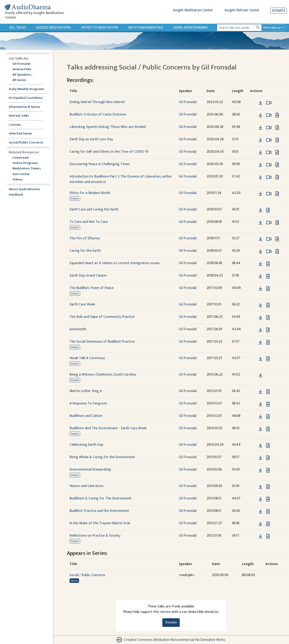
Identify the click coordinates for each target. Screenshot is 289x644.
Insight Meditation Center (193, 10)
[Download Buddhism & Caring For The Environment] (260, 499)
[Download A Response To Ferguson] (260, 404)
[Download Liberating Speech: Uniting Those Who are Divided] (260, 128)
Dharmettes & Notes (24, 107)
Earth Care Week (82, 304)
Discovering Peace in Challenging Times (100, 164)
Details (75, 199)
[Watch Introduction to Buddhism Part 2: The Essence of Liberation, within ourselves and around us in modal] (269, 177)
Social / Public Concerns (87, 575)
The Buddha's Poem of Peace (92, 288)
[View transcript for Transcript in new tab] (277, 115)
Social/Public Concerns (26, 143)
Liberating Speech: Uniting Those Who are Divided (108, 127)
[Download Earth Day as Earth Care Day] (260, 140)
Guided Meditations (54, 28)
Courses (15, 125)
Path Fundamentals (146, 28)
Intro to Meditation (100, 28)
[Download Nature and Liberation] (260, 487)
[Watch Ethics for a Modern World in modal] (269, 194)
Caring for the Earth (85, 251)
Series (74, 581)
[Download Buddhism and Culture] (260, 417)
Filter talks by (272, 28)
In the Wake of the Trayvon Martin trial (100, 523)
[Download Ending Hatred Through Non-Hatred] (260, 103)
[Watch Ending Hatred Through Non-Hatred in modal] (269, 103)
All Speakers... (22, 75)
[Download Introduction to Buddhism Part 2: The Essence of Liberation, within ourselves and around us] (260, 177)
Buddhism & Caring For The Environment (101, 498)
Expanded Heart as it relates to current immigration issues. (115, 263)
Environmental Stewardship (90, 470)
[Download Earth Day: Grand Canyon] (260, 276)
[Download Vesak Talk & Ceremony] (260, 359)
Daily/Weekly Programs (29, 89)
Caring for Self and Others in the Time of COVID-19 (109, 152)
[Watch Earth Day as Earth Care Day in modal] (269, 140)
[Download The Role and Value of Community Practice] (260, 318)
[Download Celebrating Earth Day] (260, 445)
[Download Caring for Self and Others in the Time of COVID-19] (260, 152)
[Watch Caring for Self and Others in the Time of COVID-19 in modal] (269, 152)
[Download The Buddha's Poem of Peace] (260, 289)
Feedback (16, 195)
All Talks (18, 28)
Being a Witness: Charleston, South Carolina (103, 375)
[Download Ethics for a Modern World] (260, 194)
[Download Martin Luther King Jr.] (260, 392)
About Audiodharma (24, 189)
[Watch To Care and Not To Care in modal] (269, 223)
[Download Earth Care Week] (260, 305)
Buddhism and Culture (86, 416)
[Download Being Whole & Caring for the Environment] (260, 458)
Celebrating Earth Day (86, 445)
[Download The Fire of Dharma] (260, 239)
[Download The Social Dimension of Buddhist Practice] (260, 342)
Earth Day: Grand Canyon (88, 276)
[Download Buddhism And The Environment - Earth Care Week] (260, 429)
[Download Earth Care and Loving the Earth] (260, 210)
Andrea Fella (22, 69)
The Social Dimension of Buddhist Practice (102, 342)
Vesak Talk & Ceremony (87, 358)
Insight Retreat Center (242, 10)
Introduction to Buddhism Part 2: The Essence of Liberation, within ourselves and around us (121, 179)
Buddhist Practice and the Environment (99, 511)
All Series (19, 80)
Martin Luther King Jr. (86, 391)
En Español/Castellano (26, 98)
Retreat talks (19, 116)
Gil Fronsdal (21, 64)
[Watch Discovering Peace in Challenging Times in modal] (269, 165)
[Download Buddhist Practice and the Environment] (260, 512)
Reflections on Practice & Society (95, 536)
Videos (20, 180)
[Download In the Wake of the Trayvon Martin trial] (260, 524)
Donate (279, 11)
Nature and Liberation (86, 486)
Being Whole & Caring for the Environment (102, 457)
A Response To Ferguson (88, 403)
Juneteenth (78, 329)
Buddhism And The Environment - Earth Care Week (108, 428)
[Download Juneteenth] (260, 330)
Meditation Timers (27, 169)
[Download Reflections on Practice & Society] (260, 536)
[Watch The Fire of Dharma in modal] (269, 239)
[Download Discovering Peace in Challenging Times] (260, 165)
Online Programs (25, 163)
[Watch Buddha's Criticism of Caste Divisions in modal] (269, 115)
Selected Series (23, 134)
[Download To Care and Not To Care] (260, 223)
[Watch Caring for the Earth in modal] (269, 252)
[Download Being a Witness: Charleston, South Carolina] (260, 375)
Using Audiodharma (190, 28)
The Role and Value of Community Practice (102, 317)
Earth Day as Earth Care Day (91, 139)
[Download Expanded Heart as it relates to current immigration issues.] (260, 264)
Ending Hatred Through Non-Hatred (97, 102)
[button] (254, 103)
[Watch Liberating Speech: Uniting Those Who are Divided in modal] (269, 128)
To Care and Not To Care (89, 222)
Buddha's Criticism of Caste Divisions (98, 114)
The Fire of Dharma (85, 238)
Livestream (21, 158)
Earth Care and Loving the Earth (94, 209)
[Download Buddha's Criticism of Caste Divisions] (260, 115)
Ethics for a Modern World (90, 193)
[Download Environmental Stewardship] (260, 470)
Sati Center (21, 174)
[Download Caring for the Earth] (260, 252)
